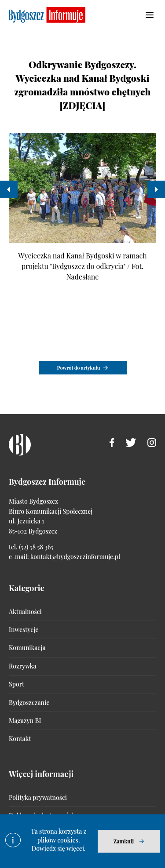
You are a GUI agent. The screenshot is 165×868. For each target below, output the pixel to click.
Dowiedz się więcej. (59, 848)
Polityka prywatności (38, 797)
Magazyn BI (25, 721)
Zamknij (124, 841)
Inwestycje (24, 630)
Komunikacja (27, 648)
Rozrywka (22, 666)
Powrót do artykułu (79, 368)
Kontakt (20, 739)
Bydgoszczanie (29, 703)
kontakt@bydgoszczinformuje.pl (75, 557)
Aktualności (25, 612)
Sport (16, 684)
